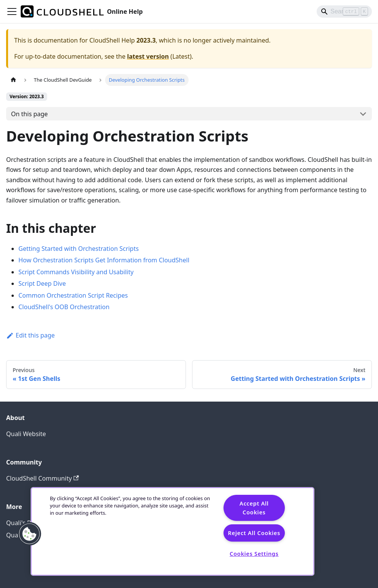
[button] (30, 534)
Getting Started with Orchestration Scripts (79, 249)
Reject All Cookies (254, 533)
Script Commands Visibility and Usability (76, 272)
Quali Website (26, 434)
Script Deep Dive (42, 283)
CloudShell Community (43, 478)
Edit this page (30, 335)
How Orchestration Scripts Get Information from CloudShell (104, 260)
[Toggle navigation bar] (12, 12)
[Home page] (13, 80)
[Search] (344, 12)
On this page (30, 114)
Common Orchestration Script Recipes (73, 295)
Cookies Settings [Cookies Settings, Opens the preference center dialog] (254, 554)
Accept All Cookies (254, 508)
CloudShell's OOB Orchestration (64, 307)
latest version (148, 56)
